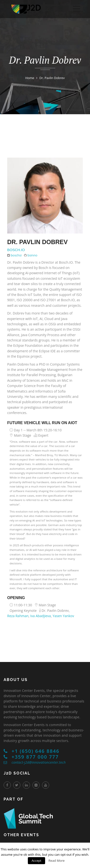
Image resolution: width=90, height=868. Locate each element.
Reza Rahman (18, 616)
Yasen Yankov (63, 616)
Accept (37, 861)
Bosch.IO (16, 250)
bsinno (32, 255)
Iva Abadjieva (41, 616)
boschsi (16, 255)
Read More (57, 861)
